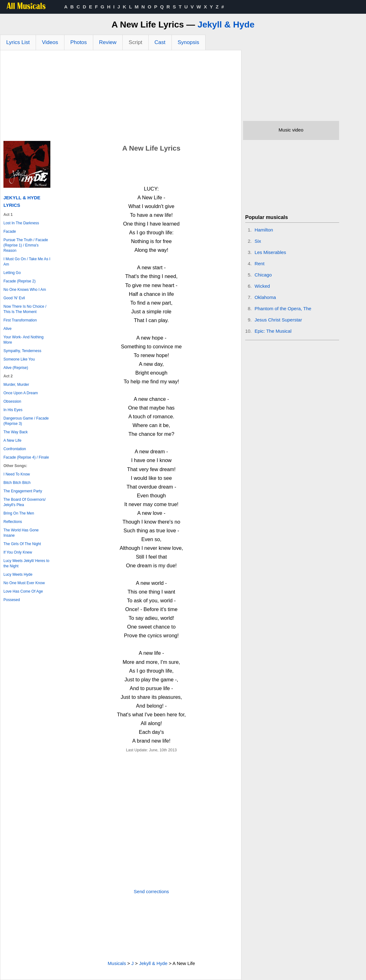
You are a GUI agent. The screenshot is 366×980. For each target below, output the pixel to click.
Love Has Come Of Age (23, 591)
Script (135, 42)
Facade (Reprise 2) (20, 281)
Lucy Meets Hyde (18, 575)
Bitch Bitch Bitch (17, 483)
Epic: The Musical (273, 331)
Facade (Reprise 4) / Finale (26, 457)
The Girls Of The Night (22, 544)
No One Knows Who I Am (25, 290)
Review (108, 42)
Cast (160, 42)
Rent (260, 264)
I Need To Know (17, 474)
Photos (79, 42)
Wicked (262, 286)
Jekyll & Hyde (226, 25)
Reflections (13, 522)
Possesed (12, 600)
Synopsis (188, 42)
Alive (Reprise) (16, 368)
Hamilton (264, 230)
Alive (8, 329)
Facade (10, 231)
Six (258, 241)
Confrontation (15, 449)
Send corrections (152, 891)
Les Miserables (270, 252)
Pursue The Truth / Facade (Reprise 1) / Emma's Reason (26, 245)
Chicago (263, 275)
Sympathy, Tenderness (22, 351)
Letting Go (12, 273)
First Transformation (20, 320)
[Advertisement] (121, 97)
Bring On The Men (19, 513)
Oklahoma (265, 297)
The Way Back (16, 432)
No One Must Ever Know (24, 583)
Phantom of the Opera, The (283, 308)
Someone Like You (19, 359)
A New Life (12, 440)
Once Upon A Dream (21, 393)
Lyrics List (18, 42)
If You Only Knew (18, 552)
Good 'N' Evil (14, 298)
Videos (50, 42)
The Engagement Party (23, 491)
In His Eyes (13, 410)
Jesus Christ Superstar (278, 320)
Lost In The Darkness (21, 223)
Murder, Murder (16, 385)
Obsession (12, 401)
